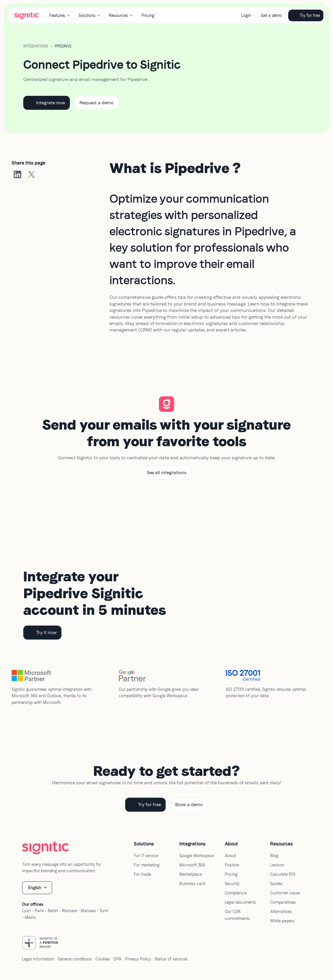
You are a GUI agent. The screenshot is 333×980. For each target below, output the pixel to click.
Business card (192, 884)
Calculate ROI (283, 874)
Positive (232, 865)
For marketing (147, 865)
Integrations (36, 46)
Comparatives (283, 902)
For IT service (146, 856)
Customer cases (285, 893)
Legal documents (240, 902)
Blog (274, 856)
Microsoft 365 (192, 865)
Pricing (148, 15)
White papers (282, 921)
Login (246, 15)
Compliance (236, 893)
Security (232, 884)
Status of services (171, 959)
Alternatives (281, 912)
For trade (142, 874)
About (230, 856)
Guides (276, 884)
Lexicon (277, 865)
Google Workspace (196, 856)
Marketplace (191, 874)
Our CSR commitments (237, 915)
